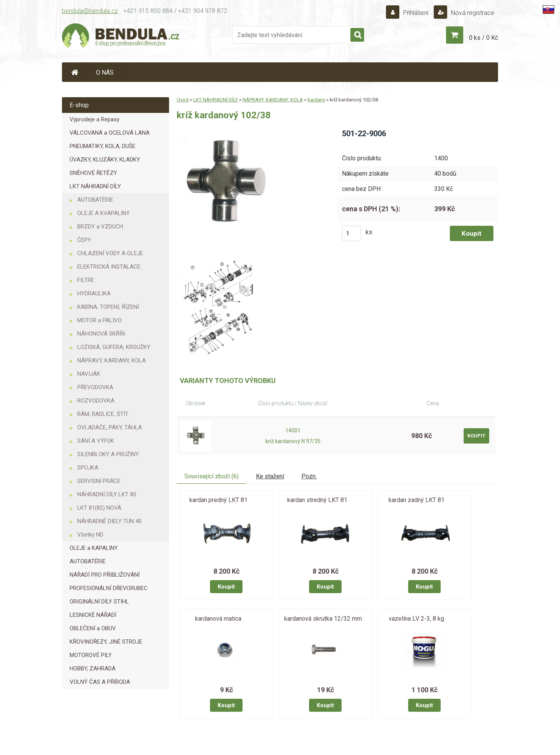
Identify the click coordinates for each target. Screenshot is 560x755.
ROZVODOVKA (96, 401)
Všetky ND (90, 535)
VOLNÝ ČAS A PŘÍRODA (100, 682)
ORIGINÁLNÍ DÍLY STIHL (99, 602)
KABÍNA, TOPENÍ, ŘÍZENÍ (108, 307)
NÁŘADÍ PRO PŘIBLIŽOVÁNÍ (105, 575)
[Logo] (121, 37)
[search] (357, 35)
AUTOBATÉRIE (95, 200)
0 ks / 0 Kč (483, 38)
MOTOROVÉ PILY (91, 655)
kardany (316, 100)
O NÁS (105, 73)
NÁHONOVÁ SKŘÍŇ (101, 334)
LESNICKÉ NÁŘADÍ (93, 615)
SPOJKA (88, 468)
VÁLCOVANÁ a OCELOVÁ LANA (110, 133)
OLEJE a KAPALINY (94, 548)
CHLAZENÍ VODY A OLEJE (110, 253)
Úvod (183, 100)
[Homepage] (75, 72)
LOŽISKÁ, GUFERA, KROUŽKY (114, 347)
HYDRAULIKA (94, 294)
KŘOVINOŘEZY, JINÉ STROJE (106, 642)
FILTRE (86, 280)
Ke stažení (270, 476)
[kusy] (352, 233)
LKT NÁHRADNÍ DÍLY (95, 186)
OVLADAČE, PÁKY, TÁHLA (110, 427)
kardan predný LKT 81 (218, 500)
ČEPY (84, 240)
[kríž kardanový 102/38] (230, 131)
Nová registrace (472, 13)
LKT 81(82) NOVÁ (99, 508)
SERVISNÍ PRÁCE (99, 481)
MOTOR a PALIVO (99, 320)
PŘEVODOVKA (95, 387)
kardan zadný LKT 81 (417, 500)
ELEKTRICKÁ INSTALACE (109, 267)
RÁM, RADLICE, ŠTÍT (103, 414)
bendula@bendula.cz (90, 11)
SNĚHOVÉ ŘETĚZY (93, 173)
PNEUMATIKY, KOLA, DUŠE (103, 146)
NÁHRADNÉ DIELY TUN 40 (109, 521)
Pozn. (309, 476)
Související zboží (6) (212, 476)
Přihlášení (416, 13)
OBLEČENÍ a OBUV (93, 628)
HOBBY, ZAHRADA (93, 669)
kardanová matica (218, 619)
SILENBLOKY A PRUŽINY (108, 454)
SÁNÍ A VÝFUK (96, 441)
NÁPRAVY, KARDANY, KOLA (112, 360)
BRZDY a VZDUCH (100, 227)
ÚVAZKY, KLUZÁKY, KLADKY (105, 160)
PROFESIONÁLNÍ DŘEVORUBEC (109, 588)
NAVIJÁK (89, 374)
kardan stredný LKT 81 (317, 500)
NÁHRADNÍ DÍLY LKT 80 (107, 494)
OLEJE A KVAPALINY (103, 213)
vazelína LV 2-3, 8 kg (416, 619)
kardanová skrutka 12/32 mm (323, 619)
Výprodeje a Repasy (94, 119)
